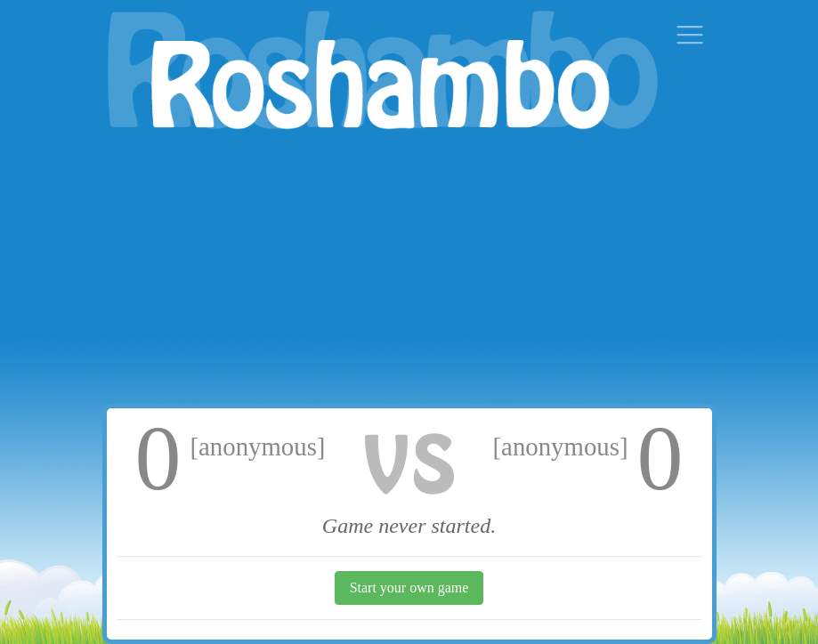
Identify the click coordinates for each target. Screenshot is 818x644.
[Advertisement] (409, 270)
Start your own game (409, 588)
